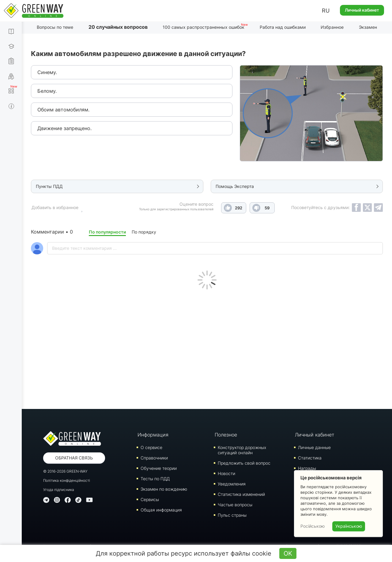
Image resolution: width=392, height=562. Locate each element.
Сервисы (150, 499)
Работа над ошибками (283, 27)
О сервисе (151, 447)
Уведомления (232, 484)
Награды (307, 468)
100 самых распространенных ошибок (204, 27)
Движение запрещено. (64, 128)
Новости (226, 473)
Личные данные (314, 447)
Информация (153, 435)
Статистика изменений (241, 494)
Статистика (310, 458)
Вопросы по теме (55, 27)
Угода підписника (59, 490)
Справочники (154, 458)
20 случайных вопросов (118, 27)
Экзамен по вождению (164, 489)
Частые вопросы (235, 505)
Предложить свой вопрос (244, 463)
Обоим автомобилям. (63, 110)
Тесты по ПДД (155, 479)
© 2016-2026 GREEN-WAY (65, 471)
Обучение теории (159, 468)
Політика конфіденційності (67, 480)
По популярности (107, 232)
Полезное (226, 435)
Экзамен (368, 27)
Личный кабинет (362, 10)
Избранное (332, 27)
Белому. (47, 91)
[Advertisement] (207, 348)
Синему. (47, 72)
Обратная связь (74, 458)
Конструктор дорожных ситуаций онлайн (242, 450)
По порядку (144, 232)
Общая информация (161, 510)
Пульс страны (232, 515)
